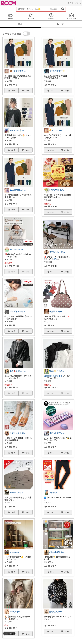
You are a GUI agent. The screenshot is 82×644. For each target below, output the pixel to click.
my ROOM (72, 16)
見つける (31, 16)
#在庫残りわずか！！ (53, 376)
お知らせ (51, 16)
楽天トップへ (74, 3)
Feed (10, 16)
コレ (13, 91)
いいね (27, 91)
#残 (55, 259)
